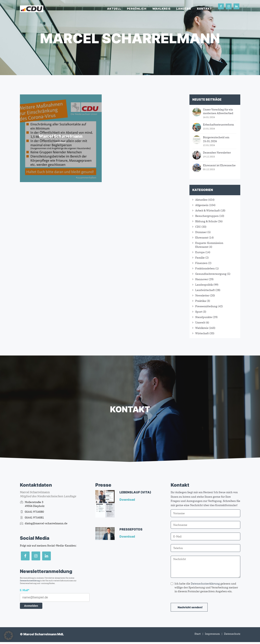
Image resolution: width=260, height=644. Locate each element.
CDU (198, 227)
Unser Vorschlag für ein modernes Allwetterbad (218, 111)
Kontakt (204, 9)
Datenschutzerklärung (30, 581)
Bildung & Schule (206, 221)
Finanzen (201, 263)
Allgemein (202, 205)
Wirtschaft (202, 333)
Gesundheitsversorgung (211, 274)
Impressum (212, 634)
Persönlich (137, 9)
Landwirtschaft (205, 290)
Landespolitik (204, 285)
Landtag (184, 9)
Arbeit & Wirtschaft (208, 210)
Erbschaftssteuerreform (218, 125)
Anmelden (31, 606)
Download (127, 500)
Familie (200, 258)
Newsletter (202, 295)
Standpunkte (204, 317)
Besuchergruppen (207, 216)
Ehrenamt (202, 238)
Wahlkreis (161, 9)
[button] (9, 636)
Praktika (201, 301)
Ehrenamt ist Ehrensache (219, 165)
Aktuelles (201, 200)
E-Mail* (25, 590)
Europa (200, 252)
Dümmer (201, 232)
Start (198, 634)
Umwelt (200, 322)
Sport (199, 312)
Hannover (202, 279)
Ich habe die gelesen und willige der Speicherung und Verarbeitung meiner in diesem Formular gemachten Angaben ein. (204, 587)
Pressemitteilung (206, 306)
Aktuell (114, 9)
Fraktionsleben (205, 268)
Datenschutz (232, 634)
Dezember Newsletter (217, 153)
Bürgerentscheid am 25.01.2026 (216, 139)
